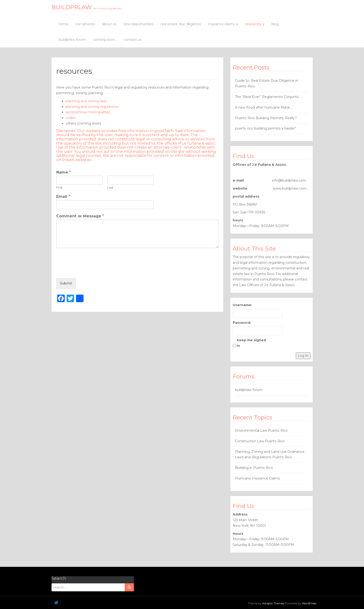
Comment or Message (80, 216)
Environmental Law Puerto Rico (261, 430)
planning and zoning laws (86, 101)
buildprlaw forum (72, 40)
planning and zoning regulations (92, 107)
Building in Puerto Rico (254, 468)
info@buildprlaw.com (289, 180)
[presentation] (92, 270)
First (59, 187)
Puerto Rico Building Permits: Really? (266, 118)
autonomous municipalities (88, 112)
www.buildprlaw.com (290, 188)
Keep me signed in (251, 343)
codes (71, 118)
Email (63, 197)
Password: (242, 323)
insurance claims (223, 24)
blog (275, 24)
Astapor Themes (273, 603)
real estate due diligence (181, 24)
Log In (303, 356)
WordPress (309, 603)
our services (85, 24)
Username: (242, 305)
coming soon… (105, 40)
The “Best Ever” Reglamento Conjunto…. (268, 97)
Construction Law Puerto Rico (260, 441)
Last (110, 187)
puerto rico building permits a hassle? (266, 128)
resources (255, 24)
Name (64, 172)
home (64, 24)
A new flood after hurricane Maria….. (264, 107)
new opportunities (138, 24)
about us (109, 24)
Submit (66, 283)
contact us (133, 40)
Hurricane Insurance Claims (257, 478)
